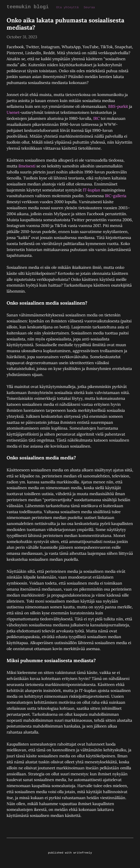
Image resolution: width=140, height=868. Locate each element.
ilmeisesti (27, 166)
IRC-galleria (116, 196)
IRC (96, 118)
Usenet (13, 112)
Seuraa (87, 7)
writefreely (83, 853)
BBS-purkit (118, 106)
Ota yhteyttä (66, 7)
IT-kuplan (92, 190)
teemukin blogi (27, 7)
